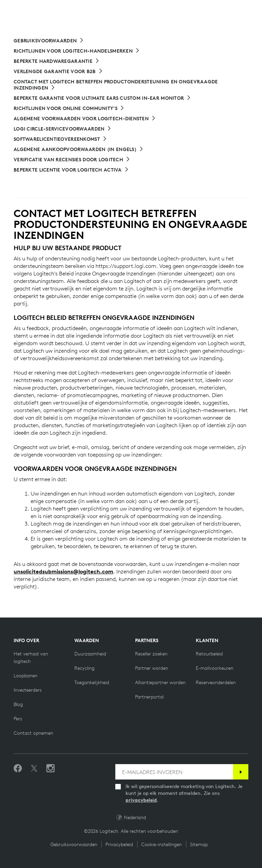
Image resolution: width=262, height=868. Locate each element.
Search (191, 9)
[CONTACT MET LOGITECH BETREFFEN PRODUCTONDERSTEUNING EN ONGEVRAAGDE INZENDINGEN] (131, 85)
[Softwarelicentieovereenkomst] (60, 139)
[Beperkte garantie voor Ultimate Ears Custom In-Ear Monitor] (102, 98)
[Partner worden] (152, 668)
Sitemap (199, 844)
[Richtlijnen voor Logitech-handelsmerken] (77, 51)
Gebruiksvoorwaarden (74, 844)
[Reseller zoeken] (151, 654)
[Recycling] (84, 668)
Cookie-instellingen (162, 844)
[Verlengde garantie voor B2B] (58, 71)
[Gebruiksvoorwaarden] (49, 41)
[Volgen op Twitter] (34, 769)
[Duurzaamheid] (90, 654)
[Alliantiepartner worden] (160, 682)
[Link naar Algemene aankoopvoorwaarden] (79, 149)
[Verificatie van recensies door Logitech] (72, 160)
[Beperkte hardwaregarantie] (57, 61)
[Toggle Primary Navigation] (254, 8)
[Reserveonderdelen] (216, 682)
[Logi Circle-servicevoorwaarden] (63, 129)
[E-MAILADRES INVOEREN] (174, 772)
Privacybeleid (119, 844)
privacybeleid (141, 800)
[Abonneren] (241, 772)
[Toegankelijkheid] (92, 682)
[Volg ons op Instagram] (50, 769)
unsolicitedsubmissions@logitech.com (63, 571)
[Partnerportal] (149, 697)
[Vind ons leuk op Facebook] (18, 769)
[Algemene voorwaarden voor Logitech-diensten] (85, 119)
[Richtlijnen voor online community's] (69, 108)
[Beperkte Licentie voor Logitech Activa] (71, 170)
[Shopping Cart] (238, 9)
